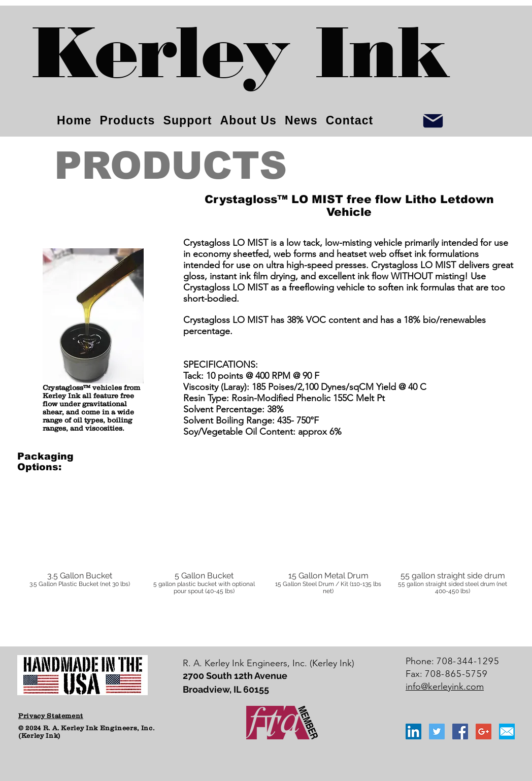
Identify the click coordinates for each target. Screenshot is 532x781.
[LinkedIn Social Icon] (413, 731)
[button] (79, 551)
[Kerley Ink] (241, 61)
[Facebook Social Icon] (460, 731)
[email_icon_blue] (507, 731)
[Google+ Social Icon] (484, 731)
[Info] (433, 121)
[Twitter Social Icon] (437, 731)
